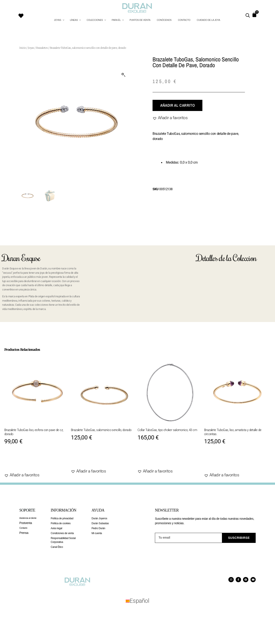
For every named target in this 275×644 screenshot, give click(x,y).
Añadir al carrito (177, 105)
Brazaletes (42, 48)
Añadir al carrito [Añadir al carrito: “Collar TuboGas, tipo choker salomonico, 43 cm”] (163, 458)
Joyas (31, 48)
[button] (124, 75)
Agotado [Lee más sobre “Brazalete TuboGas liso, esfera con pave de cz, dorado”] (19, 462)
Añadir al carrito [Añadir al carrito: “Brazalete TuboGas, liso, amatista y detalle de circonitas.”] (229, 462)
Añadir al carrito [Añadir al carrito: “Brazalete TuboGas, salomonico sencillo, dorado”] (96, 458)
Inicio (23, 48)
